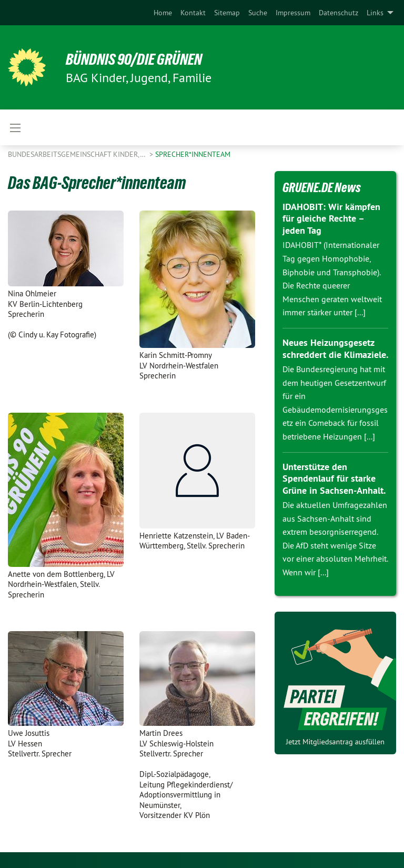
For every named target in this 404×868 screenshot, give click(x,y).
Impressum (293, 13)
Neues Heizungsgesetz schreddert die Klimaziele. (335, 348)
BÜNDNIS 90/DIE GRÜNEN (138, 59)
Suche (258, 13)
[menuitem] (163, 13)
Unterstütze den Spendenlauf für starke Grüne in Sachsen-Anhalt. (334, 478)
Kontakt (193, 13)
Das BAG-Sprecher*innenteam (99, 183)
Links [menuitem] (375, 13)
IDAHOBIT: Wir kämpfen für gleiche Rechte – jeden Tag (331, 218)
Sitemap (227, 13)
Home (163, 13)
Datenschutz (339, 13)
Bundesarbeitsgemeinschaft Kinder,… (78, 154)
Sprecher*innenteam (193, 154)
